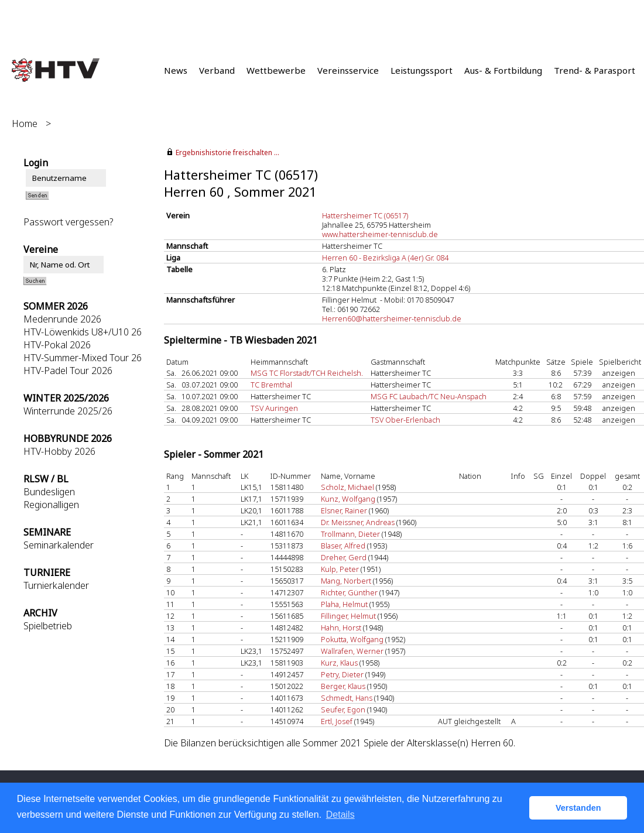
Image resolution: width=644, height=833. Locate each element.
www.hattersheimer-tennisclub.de (380, 234)
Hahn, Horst (341, 628)
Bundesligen (49, 492)
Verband (217, 70)
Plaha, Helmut (344, 604)
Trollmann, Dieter (350, 534)
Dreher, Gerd (344, 557)
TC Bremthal (271, 385)
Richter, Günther (349, 592)
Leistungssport (422, 70)
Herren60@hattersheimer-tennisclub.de (392, 318)
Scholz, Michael (347, 487)
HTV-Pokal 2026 (57, 345)
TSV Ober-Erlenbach (405, 420)
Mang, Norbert (346, 581)
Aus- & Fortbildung (503, 70)
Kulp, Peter (340, 569)
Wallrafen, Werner (352, 651)
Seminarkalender (59, 545)
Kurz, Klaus (339, 663)
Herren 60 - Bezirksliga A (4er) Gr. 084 (385, 258)
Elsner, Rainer (344, 510)
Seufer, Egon (343, 709)
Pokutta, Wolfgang (352, 639)
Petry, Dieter (342, 674)
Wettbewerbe (276, 70)
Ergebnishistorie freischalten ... (227, 152)
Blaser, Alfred (343, 546)
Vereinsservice (348, 70)
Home (25, 124)
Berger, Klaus (343, 686)
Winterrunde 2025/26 (68, 411)
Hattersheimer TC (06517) (365, 215)
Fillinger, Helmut (348, 616)
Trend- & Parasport (595, 70)
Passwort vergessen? (68, 222)
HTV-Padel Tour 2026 (68, 371)
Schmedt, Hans (347, 698)
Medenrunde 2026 (62, 319)
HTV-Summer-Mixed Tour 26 (83, 358)
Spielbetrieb (48, 626)
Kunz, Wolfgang (348, 499)
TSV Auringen (274, 408)
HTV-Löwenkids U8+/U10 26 (83, 332)
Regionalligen (51, 505)
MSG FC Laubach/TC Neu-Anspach (429, 396)
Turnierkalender (56, 585)
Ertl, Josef (337, 721)
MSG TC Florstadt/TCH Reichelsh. (307, 373)
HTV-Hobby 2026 (59, 451)
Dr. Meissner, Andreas (358, 522)
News (176, 70)
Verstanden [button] (578, 808)
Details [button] (340, 815)
